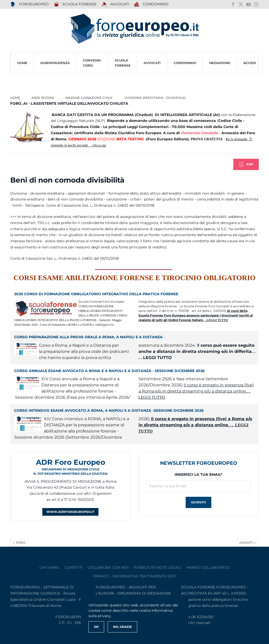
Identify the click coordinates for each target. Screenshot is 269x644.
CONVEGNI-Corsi (92, 63)
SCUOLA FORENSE (75, 4)
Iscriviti (198, 502)
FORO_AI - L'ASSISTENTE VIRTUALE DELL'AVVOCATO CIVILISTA (69, 103)
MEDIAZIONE (220, 63)
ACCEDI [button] (250, 63)
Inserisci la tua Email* (198, 474)
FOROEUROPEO (29, 4)
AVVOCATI (115, 4)
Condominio (151, 4)
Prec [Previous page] (19, 543)
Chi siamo (49, 567)
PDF (246, 164)
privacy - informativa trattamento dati (135, 576)
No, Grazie (122, 627)
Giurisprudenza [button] (55, 63)
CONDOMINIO (185, 63)
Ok (96, 627)
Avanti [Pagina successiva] (248, 543)
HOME (22, 63)
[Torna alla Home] (135, 29)
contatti (73, 567)
